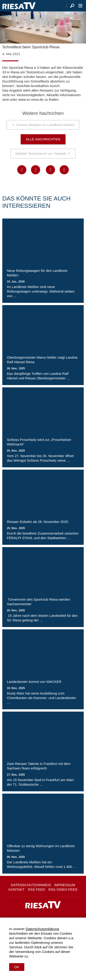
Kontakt (17, 889)
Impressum (65, 885)
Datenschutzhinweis (31, 885)
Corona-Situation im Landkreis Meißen (45, 125)
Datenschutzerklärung (42, 929)
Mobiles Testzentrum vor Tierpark (41, 153)
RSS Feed (37, 889)
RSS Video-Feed (63, 889)
